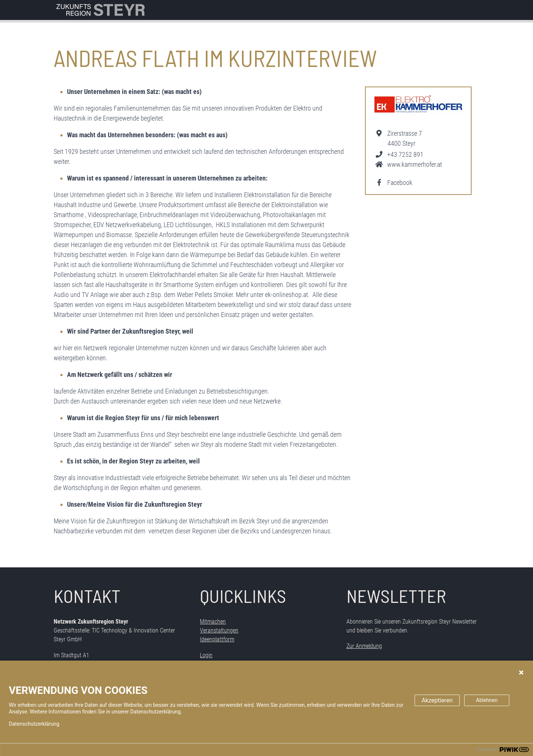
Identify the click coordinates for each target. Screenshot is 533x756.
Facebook (400, 183)
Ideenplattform (217, 639)
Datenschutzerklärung (34, 724)
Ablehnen (487, 700)
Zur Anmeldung (364, 646)
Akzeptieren (437, 700)
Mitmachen (213, 622)
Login (206, 655)
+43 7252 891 (405, 154)
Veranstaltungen (219, 630)
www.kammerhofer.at (415, 164)
